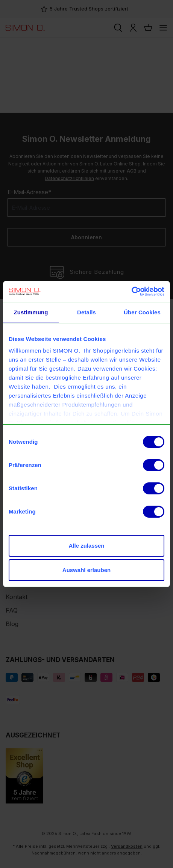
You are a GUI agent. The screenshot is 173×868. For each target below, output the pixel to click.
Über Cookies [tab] (142, 312)
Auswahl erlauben (86, 570)
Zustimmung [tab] (31, 312)
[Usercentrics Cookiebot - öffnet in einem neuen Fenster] (131, 291)
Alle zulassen (86, 546)
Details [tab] (86, 312)
